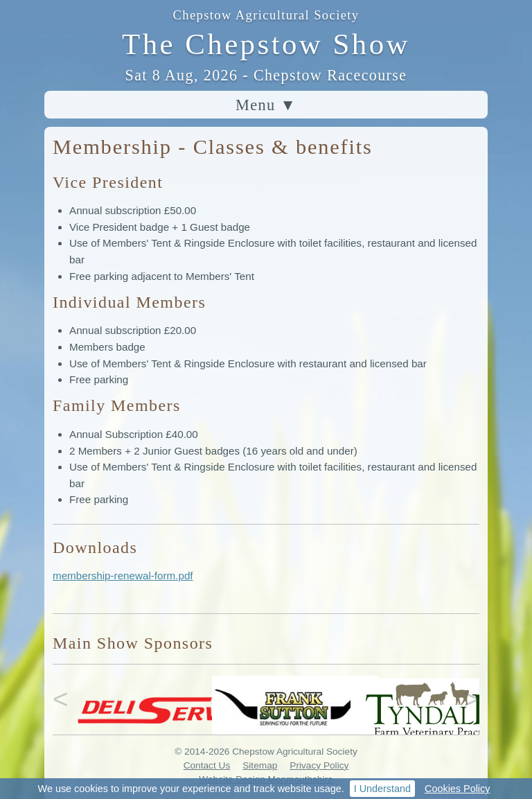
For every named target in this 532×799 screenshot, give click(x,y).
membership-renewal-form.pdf (123, 576)
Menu (266, 105)
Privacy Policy (319, 765)
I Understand (382, 789)
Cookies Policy (457, 789)
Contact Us (207, 765)
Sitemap (260, 765)
